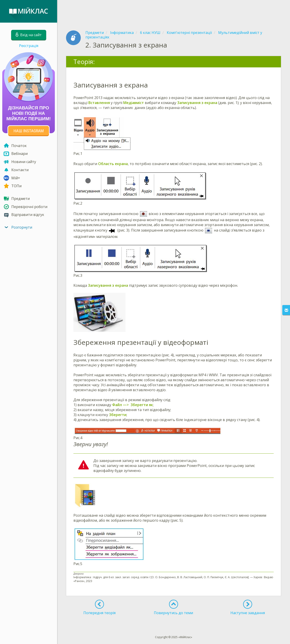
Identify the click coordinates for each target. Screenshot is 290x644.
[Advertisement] (174, 11)
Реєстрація (29, 46)
